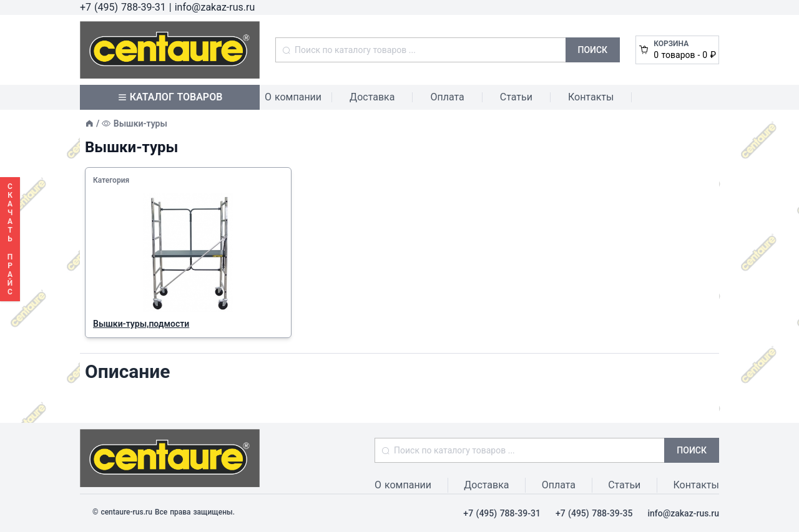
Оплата (447, 97)
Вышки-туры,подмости (141, 324)
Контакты (591, 97)
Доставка (372, 97)
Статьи (516, 97)
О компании (293, 97)
